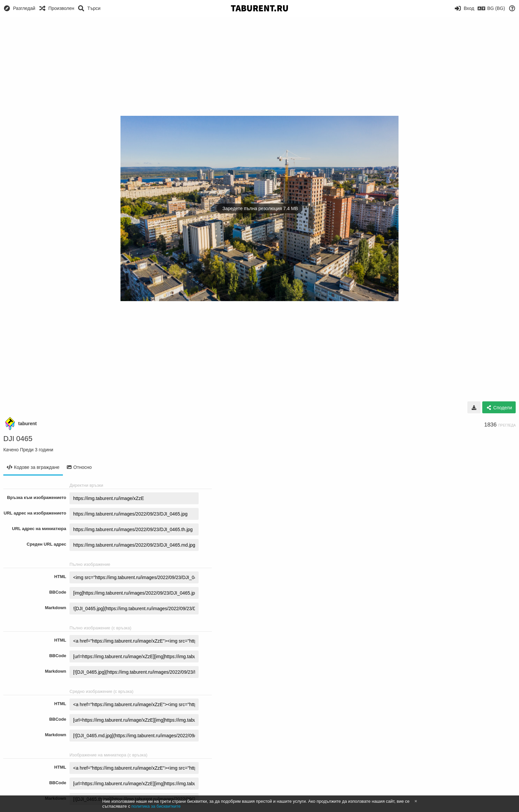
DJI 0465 (18, 439)
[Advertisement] (259, 66)
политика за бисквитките (156, 806)
